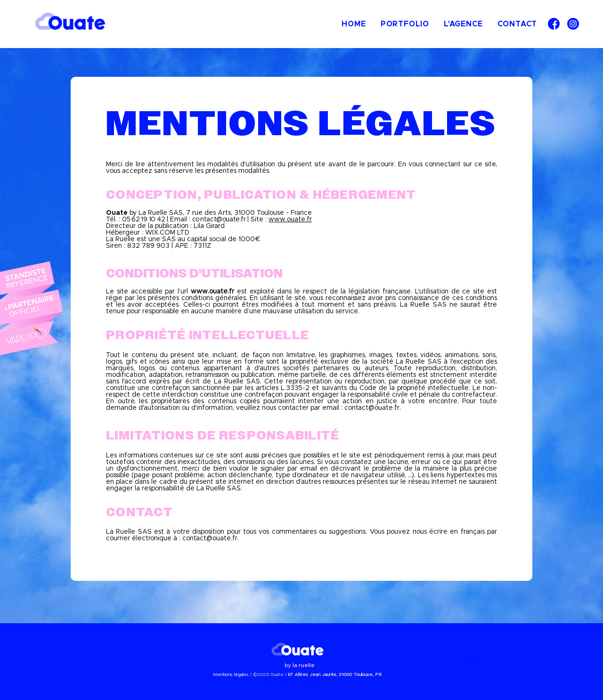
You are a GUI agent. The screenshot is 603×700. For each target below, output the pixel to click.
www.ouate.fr (290, 220)
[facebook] (554, 24)
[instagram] (573, 24)
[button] (405, 24)
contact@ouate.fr (372, 408)
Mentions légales (231, 675)
